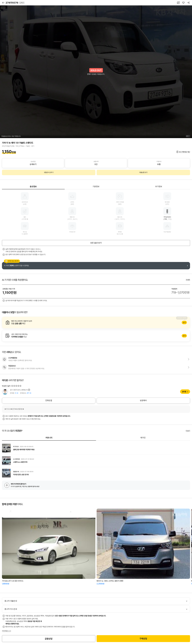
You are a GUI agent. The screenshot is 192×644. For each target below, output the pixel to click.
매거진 (143, 438)
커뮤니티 (49, 438)
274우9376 (15, 3)
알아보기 (96, 322)
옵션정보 (33, 187)
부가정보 (159, 187)
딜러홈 (184, 392)
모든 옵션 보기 (96, 243)
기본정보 (96, 187)
